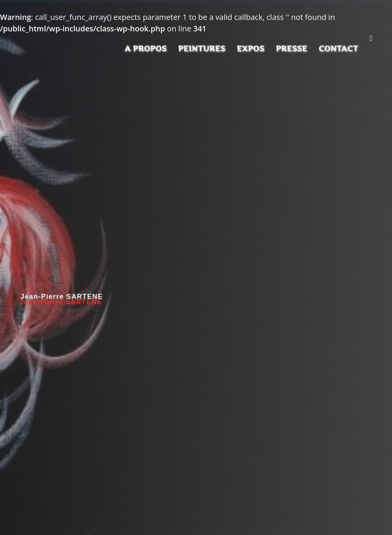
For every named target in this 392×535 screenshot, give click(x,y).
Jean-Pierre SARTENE (61, 302)
